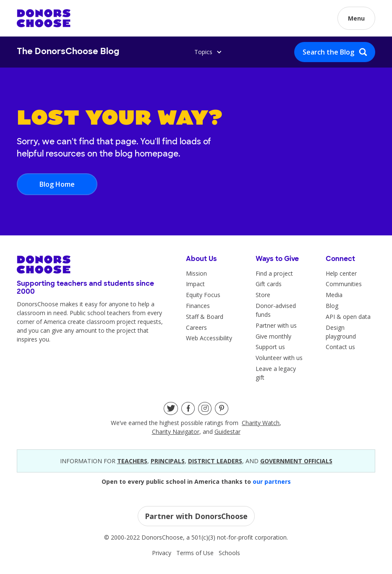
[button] (356, 18)
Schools (229, 553)
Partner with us (276, 325)
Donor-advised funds (276, 310)
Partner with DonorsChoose (196, 516)
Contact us (340, 347)
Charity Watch (261, 423)
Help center (341, 273)
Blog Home (57, 184)
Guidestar (227, 432)
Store (263, 295)
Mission (196, 273)
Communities (344, 284)
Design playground (341, 332)
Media (334, 295)
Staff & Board (205, 317)
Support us (270, 347)
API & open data (348, 317)
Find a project (274, 273)
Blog (332, 306)
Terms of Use (195, 553)
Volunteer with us (279, 358)
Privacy (162, 553)
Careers (196, 327)
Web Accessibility (209, 338)
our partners (272, 481)
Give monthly (273, 336)
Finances (198, 306)
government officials (296, 461)
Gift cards (269, 284)
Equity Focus (203, 295)
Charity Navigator (176, 432)
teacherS (132, 461)
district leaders (215, 461)
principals (168, 461)
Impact (195, 284)
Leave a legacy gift (276, 373)
